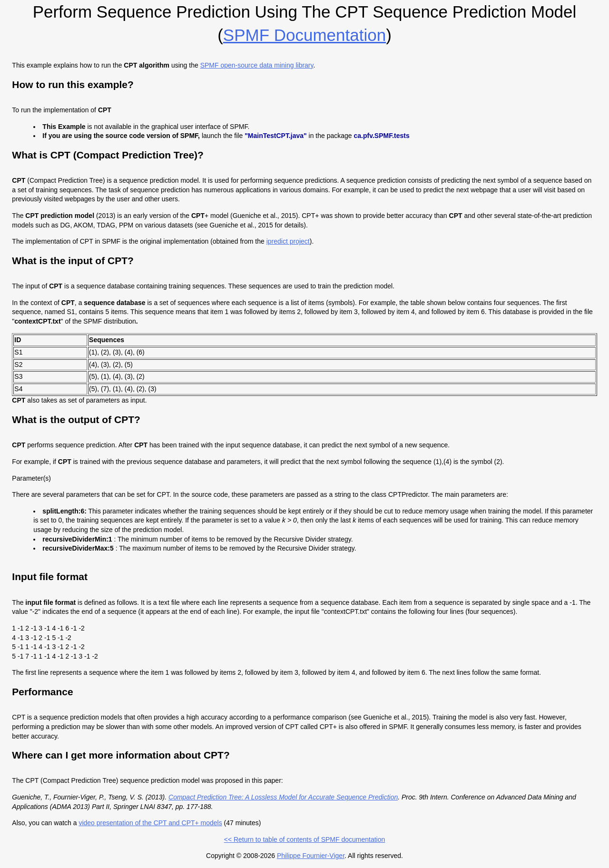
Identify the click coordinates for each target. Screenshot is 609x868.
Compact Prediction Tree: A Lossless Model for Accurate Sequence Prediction (283, 797)
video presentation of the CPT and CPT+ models (150, 823)
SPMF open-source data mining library (257, 65)
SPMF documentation (304, 35)
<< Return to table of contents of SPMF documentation (305, 839)
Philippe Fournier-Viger (311, 856)
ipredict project (288, 241)
